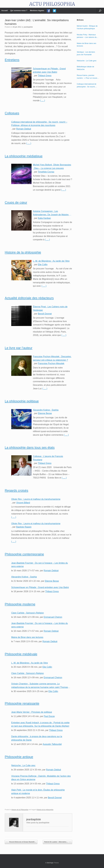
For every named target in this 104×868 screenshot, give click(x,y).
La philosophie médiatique (24, 156)
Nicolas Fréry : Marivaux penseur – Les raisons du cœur (87, 36)
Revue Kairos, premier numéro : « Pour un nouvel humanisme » (87, 77)
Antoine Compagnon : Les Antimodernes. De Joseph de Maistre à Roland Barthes (52, 213)
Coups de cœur (16, 202)
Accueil (4, 11)
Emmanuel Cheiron (53, 617)
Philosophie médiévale (21, 654)
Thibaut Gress (45, 76)
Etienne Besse (45, 413)
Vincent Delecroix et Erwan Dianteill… (21, 842)
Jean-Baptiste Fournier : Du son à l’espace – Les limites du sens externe (40, 565)
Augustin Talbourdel (52, 744)
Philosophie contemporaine (24, 554)
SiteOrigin (50, 863)
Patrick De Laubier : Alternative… (57, 842)
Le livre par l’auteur (19, 348)
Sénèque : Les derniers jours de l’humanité (86, 53)
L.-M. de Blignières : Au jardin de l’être (51, 261)
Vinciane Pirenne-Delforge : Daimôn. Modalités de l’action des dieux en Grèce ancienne (41, 778)
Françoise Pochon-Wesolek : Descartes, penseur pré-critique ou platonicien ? (52, 358)
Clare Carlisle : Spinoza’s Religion (28, 613)
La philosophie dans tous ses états (30, 447)
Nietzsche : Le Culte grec (23, 765)
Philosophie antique (19, 757)
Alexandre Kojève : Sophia (46, 410)
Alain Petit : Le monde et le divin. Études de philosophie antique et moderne (38, 792)
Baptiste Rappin (24, 527)
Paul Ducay (49, 716)
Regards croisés (16, 490)
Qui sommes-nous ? (19, 11)
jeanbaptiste (28, 27)
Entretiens (12, 60)
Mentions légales (37, 11)
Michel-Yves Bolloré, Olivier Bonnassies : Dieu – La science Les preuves (52, 167)
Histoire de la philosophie (23, 252)
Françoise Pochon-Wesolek (51, 363)
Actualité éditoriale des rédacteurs (29, 298)
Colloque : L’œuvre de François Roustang (48, 458)
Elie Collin (43, 265)
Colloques (12, 113)
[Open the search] (100, 11)
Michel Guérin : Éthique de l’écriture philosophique (87, 27)
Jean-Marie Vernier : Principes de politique (32, 712)
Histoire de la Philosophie (20, 810)
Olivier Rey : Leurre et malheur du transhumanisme (36, 499)
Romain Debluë (24, 129)
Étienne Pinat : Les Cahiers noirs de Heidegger (50, 308)
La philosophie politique (22, 401)
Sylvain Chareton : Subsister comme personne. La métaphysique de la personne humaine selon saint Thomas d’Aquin (40, 686)
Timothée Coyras (46, 172)
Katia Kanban (44, 218)
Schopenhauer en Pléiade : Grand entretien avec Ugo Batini (49, 70)
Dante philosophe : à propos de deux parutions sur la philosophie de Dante (37, 738)
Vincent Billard (23, 503)
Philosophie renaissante (22, 703)
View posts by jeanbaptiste (38, 823)
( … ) (43, 101)
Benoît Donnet (45, 314)
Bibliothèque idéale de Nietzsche (85, 68)
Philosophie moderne (20, 604)
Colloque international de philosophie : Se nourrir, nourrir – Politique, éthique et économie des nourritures (39, 124)
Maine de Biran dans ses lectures (27, 637)
